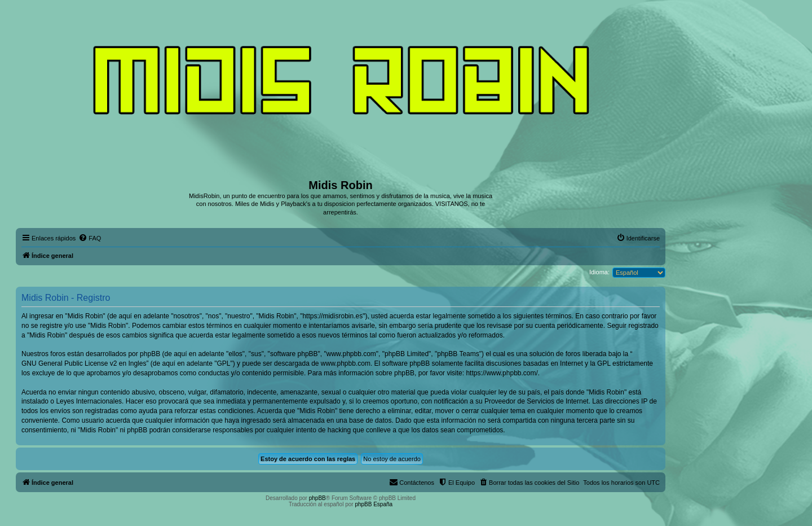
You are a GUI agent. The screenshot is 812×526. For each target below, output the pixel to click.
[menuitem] (90, 238)
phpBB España (374, 504)
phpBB (317, 498)
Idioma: (599, 272)
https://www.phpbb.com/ (502, 373)
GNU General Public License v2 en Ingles (84, 363)
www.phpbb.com (346, 363)
